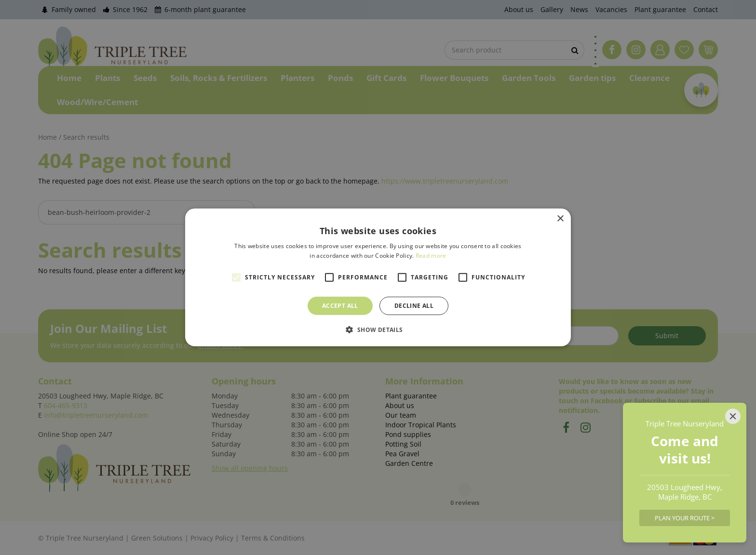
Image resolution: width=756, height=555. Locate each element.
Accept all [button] (340, 306)
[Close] (733, 416)
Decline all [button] (414, 306)
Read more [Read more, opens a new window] (431, 256)
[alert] (378, 277)
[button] (378, 330)
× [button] (560, 219)
